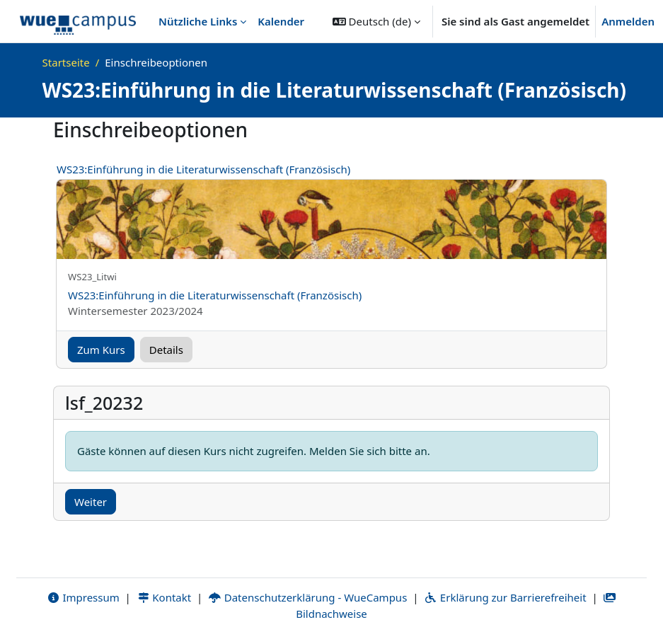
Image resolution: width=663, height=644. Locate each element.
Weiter (91, 502)
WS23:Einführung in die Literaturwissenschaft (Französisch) (203, 169)
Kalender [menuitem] (281, 21)
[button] (376, 21)
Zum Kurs (101, 350)
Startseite (66, 62)
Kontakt (164, 597)
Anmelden (628, 21)
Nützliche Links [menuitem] (198, 21)
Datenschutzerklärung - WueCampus (307, 597)
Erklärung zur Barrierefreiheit (505, 597)
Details (166, 350)
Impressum (83, 597)
